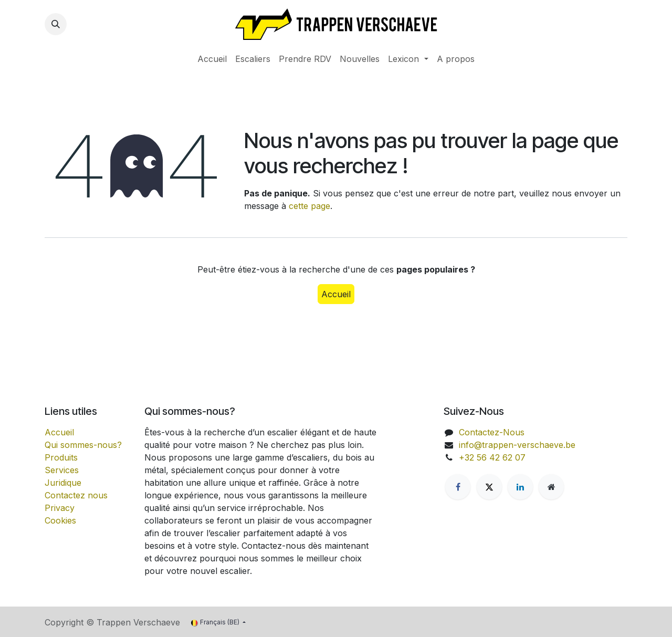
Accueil (336, 294)
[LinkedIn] (520, 487)
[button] (56, 24)
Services (62, 470)
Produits (61, 457)
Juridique (63, 483)
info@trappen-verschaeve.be (517, 445)
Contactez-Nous (492, 432)
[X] (489, 487)
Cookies (60, 520)
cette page (309, 206)
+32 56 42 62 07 (492, 457)
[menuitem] (212, 59)
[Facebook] (458, 487)
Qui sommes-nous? (83, 445)
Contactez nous (76, 495)
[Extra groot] (551, 487)
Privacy (60, 508)
